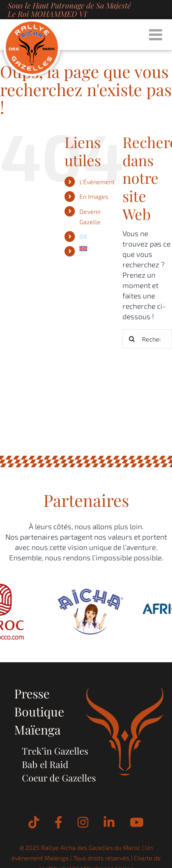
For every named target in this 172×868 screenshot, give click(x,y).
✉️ (83, 236)
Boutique (39, 711)
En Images (94, 196)
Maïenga (37, 729)
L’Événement (97, 182)
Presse (32, 693)
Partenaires (86, 500)
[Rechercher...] (147, 339)
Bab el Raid (45, 764)
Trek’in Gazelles (55, 751)
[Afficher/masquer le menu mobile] (157, 35)
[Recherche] (132, 339)
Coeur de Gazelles (59, 778)
